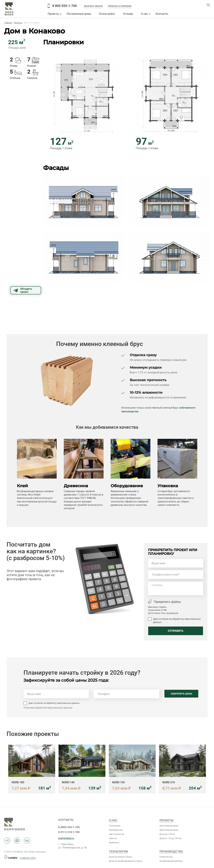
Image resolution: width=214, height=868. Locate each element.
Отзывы (128, 14)
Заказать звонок (93, 6)
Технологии (119, 851)
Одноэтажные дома (169, 826)
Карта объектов (117, 834)
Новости (113, 838)
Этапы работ (107, 14)
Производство (116, 830)
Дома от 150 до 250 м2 (171, 838)
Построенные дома (79, 14)
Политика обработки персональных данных (48, 708)
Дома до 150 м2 (167, 834)
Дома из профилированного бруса (126, 861)
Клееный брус (166, 857)
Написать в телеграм (120, 6)
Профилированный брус (171, 861)
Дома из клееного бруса (120, 857)
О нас (144, 14)
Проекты (53, 14)
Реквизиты (114, 843)
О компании (115, 826)
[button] (84, 96)
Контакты (162, 14)
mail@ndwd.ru (66, 838)
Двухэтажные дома (169, 830)
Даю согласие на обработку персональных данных (177, 620)
